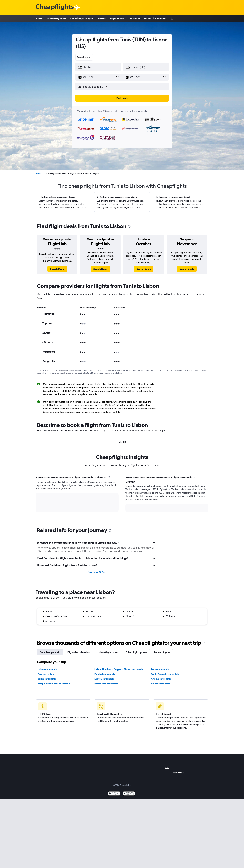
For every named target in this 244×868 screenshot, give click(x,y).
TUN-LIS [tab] (122, 442)
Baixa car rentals (47, 679)
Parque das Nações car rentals (54, 684)
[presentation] (129, 226)
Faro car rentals (46, 674)
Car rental (134, 19)
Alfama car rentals (161, 679)
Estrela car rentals (104, 679)
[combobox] (84, 57)
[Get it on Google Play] (114, 794)
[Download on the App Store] (129, 794)
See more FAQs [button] (96, 572)
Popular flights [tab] (162, 652)
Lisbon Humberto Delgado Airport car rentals (119, 669)
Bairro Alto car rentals (106, 684)
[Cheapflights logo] (55, 7)
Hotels (101, 19)
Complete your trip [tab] (50, 652)
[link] (57, 269)
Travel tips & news (155, 19)
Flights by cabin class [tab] (79, 652)
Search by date (57, 19)
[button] (97, 77)
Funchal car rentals (105, 674)
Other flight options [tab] (136, 652)
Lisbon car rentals (47, 669)
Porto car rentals (160, 669)
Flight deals (117, 19)
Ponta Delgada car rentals (165, 674)
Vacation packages (82, 19)
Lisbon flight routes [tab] (108, 652)
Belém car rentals (160, 684)
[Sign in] (172, 19)
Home (39, 19)
